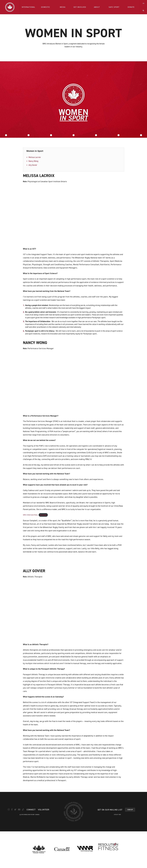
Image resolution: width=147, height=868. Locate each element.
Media (63, 7)
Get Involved (80, 7)
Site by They (118, 815)
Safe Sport (114, 7)
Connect (31, 810)
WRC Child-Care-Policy (30, 515)
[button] (143, 11)
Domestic (45, 7)
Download (43, 515)
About (97, 7)
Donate (131, 7)
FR (143, 4)
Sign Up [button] (130, 810)
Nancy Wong (33, 161)
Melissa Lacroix (35, 157)
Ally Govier (33, 165)
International (28, 7)
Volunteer (44, 810)
